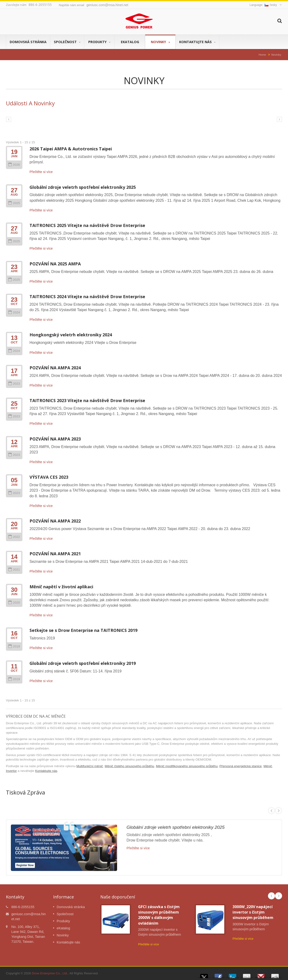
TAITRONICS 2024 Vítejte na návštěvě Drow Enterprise (87, 296)
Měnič (268, 766)
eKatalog (130, 42)
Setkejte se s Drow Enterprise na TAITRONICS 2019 (83, 630)
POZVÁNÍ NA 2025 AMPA (55, 264)
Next (279, 896)
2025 (14, 203)
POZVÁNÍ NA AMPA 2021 (55, 554)
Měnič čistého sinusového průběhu (129, 766)
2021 (14, 570)
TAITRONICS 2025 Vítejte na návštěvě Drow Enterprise (87, 225)
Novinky (160, 42)
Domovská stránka (28, 42)
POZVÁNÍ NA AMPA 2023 (55, 439)
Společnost (67, 42)
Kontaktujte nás (197, 42)
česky (271, 5)
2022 (14, 537)
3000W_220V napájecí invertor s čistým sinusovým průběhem (253, 912)
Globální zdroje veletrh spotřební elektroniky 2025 (83, 187)
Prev (271, 896)
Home (262, 55)
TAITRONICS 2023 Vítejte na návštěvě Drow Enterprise (87, 400)
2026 (14, 165)
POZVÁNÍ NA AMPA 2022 (55, 521)
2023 (14, 384)
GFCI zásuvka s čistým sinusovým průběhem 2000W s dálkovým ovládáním (159, 915)
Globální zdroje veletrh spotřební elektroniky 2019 (83, 663)
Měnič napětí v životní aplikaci (61, 587)
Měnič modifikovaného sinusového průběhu (187, 766)
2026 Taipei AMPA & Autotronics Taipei (71, 149)
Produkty (99, 42)
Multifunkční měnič (90, 766)
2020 (14, 603)
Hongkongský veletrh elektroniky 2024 (71, 335)
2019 (14, 646)
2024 (14, 312)
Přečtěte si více (41, 172)
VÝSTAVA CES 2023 (49, 477)
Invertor (11, 771)
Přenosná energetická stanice (241, 766)
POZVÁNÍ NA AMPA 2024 (55, 368)
